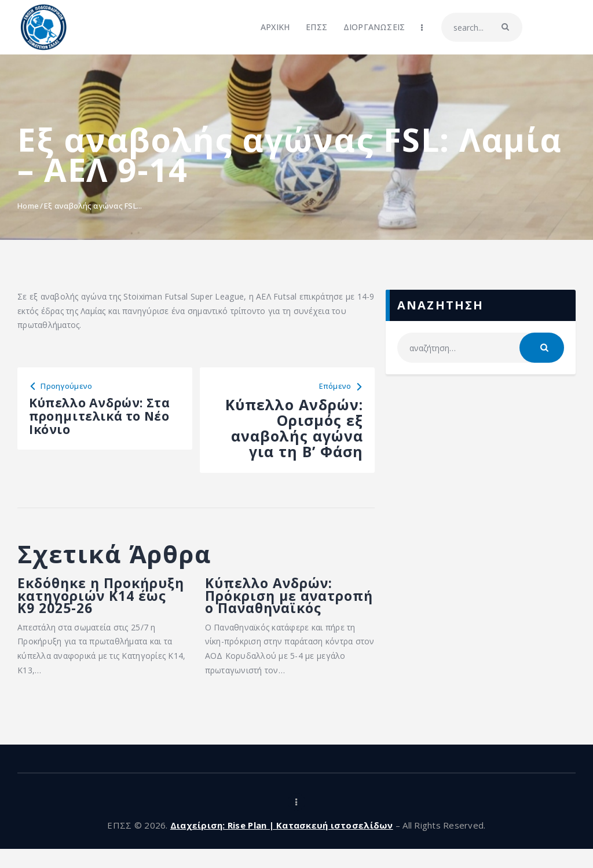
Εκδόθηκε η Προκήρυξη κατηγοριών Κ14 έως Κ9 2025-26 (101, 606)
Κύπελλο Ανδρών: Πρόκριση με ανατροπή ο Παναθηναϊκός (278, 606)
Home (28, 206)
